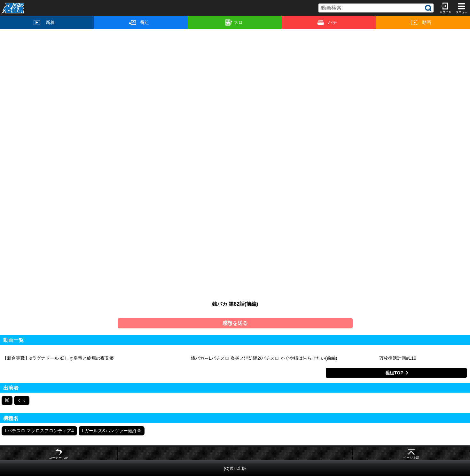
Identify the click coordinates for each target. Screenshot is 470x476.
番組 (139, 22)
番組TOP (394, 373)
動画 (421, 23)
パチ (327, 23)
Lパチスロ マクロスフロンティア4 (39, 431)
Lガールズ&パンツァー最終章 (112, 431)
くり (22, 400)
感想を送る (235, 323)
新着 (44, 22)
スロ (234, 23)
